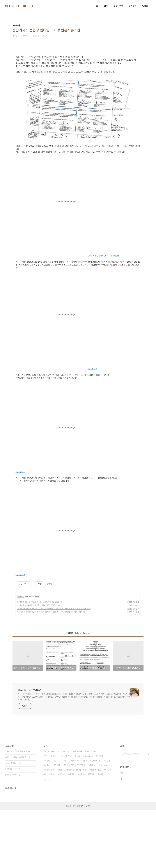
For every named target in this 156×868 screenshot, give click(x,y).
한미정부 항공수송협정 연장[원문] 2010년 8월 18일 (38, 660)
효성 (61, 828)
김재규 (57, 819)
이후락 (100, 814)
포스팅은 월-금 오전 (14, 821)
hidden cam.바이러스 (77, 828)
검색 (148, 812)
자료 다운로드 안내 (13, 833)
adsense (89, 814)
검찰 (101, 832)
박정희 (108, 828)
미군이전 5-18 (20, 633)
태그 (106, 6)
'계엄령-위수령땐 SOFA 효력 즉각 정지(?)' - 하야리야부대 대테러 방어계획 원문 (50, 670)
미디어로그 (118, 6)
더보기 (46, 837)
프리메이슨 (91, 809)
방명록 (145, 6)
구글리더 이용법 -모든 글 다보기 (19, 815)
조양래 (57, 823)
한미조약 (21, 655)
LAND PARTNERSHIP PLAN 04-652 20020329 (103, 314)
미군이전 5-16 (92, 427)
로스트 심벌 (50, 832)
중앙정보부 (96, 819)
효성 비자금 (96, 828)
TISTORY (79, 864)
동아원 (92, 832)
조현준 (82, 832)
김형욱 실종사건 (51, 814)
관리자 (88, 864)
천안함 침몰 (50, 828)
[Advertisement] (78, 84)
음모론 (47, 823)
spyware (104, 823)
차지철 (72, 832)
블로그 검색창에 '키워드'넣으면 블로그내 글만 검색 (21, 809)
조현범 (47, 819)
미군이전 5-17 (20, 530)
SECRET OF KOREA (19, 6)
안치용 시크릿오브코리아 (75, 823)
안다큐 (62, 832)
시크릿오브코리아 (52, 809)
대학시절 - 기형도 (13, 827)
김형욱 (93, 823)
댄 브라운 (78, 809)
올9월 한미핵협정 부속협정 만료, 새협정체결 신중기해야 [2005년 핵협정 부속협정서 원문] (54, 667)
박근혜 (67, 809)
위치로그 (133, 6)
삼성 (78, 814)
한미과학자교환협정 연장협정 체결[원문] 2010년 (37, 663)
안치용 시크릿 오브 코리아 (76, 819)
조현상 (108, 819)
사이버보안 (67, 814)
